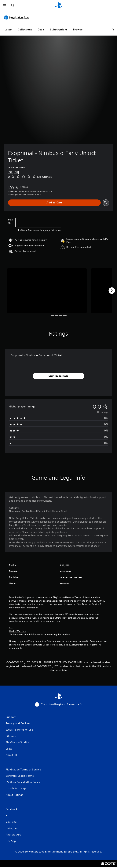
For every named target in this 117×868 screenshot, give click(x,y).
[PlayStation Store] (18, 17)
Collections (25, 29)
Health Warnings (18, 631)
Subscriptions (59, 29)
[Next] (112, 291)
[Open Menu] (4, 6)
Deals (41, 29)
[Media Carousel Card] (47, 291)
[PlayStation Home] (59, 6)
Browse (78, 29)
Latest (9, 29)
